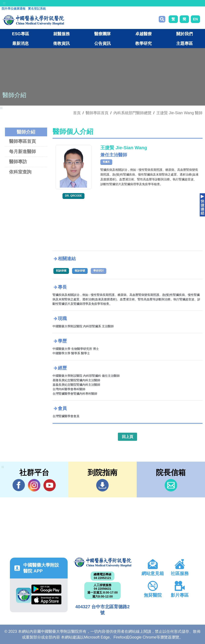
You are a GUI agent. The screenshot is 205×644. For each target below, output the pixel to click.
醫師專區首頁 (22, 141)
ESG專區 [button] (20, 34)
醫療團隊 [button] (102, 34)
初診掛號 (61, 271)
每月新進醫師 (22, 151)
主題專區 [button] (184, 43)
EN (195, 19)
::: (4, 3)
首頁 (77, 113)
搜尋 (162, 19)
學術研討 (99, 271)
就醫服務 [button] (61, 34)
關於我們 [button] (184, 34)
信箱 (171, 485)
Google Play (46, 589)
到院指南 (102, 485)
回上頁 (128, 437)
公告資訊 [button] (102, 43)
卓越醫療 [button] (143, 34)
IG (34, 485)
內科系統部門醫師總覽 (132, 113)
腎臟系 (106, 162)
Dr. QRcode (73, 196)
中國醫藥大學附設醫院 (102, 562)
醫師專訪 (18, 162)
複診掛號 (80, 271)
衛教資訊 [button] (61, 43)
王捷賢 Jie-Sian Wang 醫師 (179, 113)
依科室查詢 (20, 172)
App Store (46, 600)
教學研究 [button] (143, 43)
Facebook (19, 485)
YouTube (50, 485)
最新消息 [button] (20, 43)
